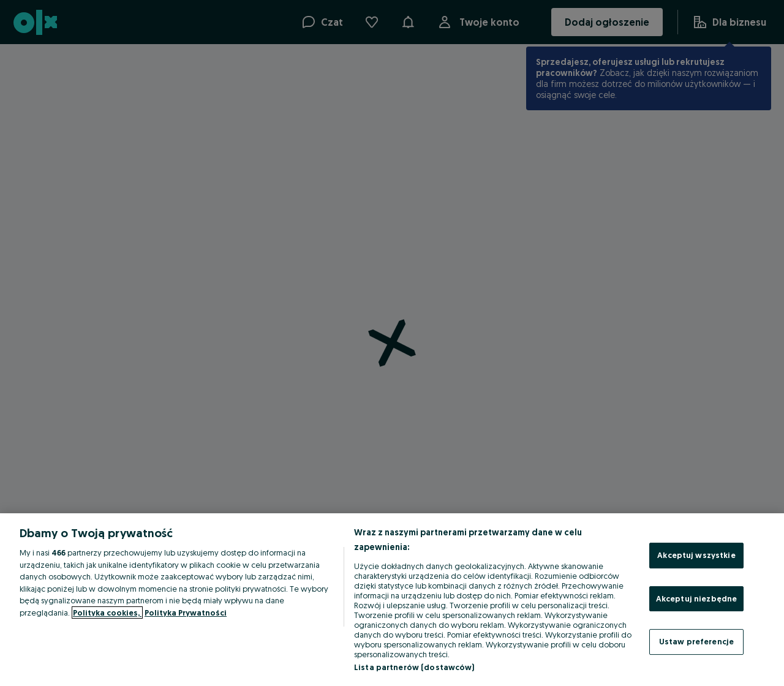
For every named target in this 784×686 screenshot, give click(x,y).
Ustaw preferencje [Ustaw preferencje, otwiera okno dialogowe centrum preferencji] (696, 641)
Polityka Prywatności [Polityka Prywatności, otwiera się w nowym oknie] (186, 612)
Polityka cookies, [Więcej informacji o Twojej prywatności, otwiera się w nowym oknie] (107, 612)
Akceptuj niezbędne (696, 598)
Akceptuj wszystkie (696, 555)
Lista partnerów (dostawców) (414, 667)
